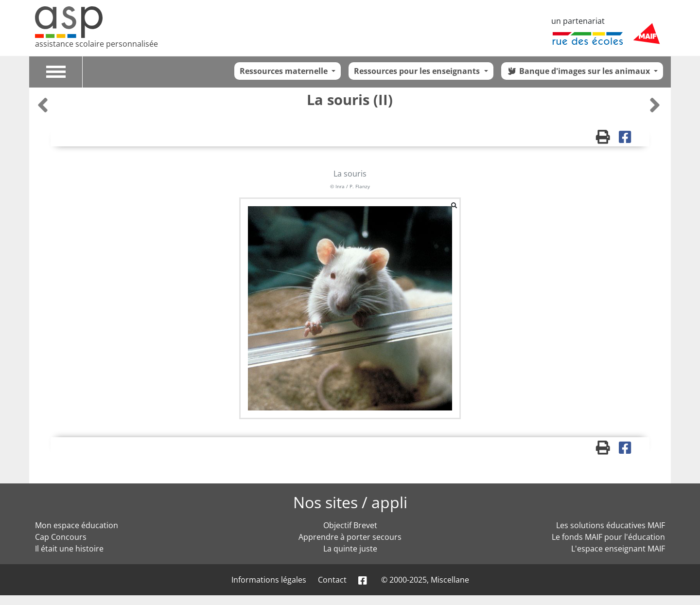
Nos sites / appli (350, 502)
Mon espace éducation (77, 525)
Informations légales (269, 580)
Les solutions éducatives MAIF (611, 525)
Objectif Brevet (350, 525)
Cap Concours (61, 537)
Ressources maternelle (285, 71)
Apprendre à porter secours (350, 537)
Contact (332, 580)
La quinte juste (350, 549)
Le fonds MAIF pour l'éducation (608, 537)
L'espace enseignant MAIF (618, 549)
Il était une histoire (69, 549)
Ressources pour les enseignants (418, 71)
